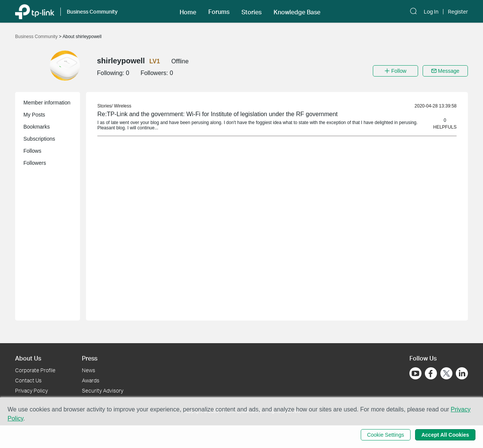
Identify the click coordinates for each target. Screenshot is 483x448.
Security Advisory (103, 390)
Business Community (37, 37)
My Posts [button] (34, 115)
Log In (431, 12)
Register (458, 12)
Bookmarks (37, 127)
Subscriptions (39, 139)
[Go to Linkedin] (462, 373)
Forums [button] (219, 12)
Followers (35, 163)
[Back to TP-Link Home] (35, 11)
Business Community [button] (92, 12)
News (88, 370)
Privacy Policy (32, 390)
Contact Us (28, 380)
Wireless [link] (123, 106)
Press (90, 358)
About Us (28, 358)
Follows (32, 151)
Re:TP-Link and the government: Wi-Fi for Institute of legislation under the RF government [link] (218, 114)
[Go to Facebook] (431, 373)
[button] (188, 11)
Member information (47, 103)
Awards (91, 380)
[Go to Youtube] (415, 373)
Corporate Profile (35, 370)
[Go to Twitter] (446, 374)
